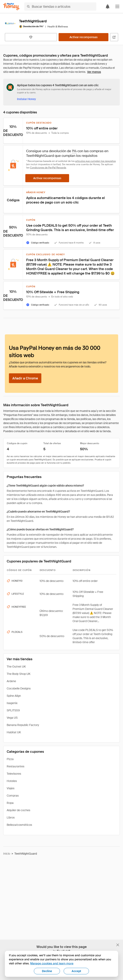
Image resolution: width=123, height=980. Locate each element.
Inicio (7, 854)
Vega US (12, 718)
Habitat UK (14, 732)
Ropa (10, 803)
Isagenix (12, 703)
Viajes (11, 788)
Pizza (10, 759)
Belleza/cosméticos (19, 825)
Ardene (11, 681)
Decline (47, 971)
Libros (11, 817)
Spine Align (14, 696)
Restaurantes (16, 766)
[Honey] (11, 7)
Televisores (14, 774)
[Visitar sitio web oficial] (114, 37)
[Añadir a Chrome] (25, 378)
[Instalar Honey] (26, 99)
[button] (117, 6)
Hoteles (12, 781)
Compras (13, 796)
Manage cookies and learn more (52, 963)
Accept (76, 971)
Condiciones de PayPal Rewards (48, 168)
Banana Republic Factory (23, 725)
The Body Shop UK (19, 674)
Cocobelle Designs (19, 688)
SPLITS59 (13, 710)
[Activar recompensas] (83, 37)
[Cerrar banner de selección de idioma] (118, 945)
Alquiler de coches (18, 810)
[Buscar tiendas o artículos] (60, 6)
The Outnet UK (16, 667)
